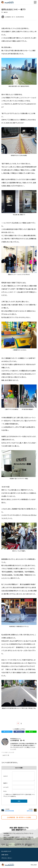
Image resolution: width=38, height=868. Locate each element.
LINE (31, 732)
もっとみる (13, 749)
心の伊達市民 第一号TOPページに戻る (19, 817)
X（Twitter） (7, 732)
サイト (5, 791)
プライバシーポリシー (7, 858)
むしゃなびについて (6, 851)
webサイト (6, 755)
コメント (6, 776)
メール (6, 787)
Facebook (19, 732)
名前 (5, 783)
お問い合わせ (5, 855)
